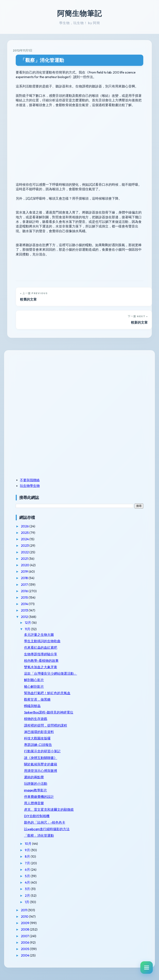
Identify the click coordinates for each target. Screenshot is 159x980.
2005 (25, 949)
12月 (28, 623)
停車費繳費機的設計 (39, 797)
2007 (25, 936)
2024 (25, 539)
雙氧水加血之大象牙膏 (41, 667)
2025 (25, 533)
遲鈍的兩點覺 (34, 777)
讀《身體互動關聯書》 (41, 758)
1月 (27, 902)
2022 (25, 552)
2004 (25, 955)
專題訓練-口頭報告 (38, 745)
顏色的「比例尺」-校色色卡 (45, 822)
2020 (25, 565)
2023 (25, 545)
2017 (25, 585)
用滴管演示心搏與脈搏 (41, 771)
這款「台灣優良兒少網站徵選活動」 (51, 673)
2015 (25, 597)
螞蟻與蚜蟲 (32, 706)
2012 (25, 617)
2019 (25, 571)
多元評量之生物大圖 (39, 635)
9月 (28, 850)
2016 (25, 591)
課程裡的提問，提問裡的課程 (46, 725)
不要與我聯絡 (30, 480)
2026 (25, 526)
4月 (28, 882)
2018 (25, 578)
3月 (28, 889)
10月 (28, 844)
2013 (25, 610)
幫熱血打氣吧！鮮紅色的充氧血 (47, 693)
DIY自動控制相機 (37, 816)
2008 (25, 929)
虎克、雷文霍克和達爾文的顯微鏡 (49, 809)
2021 (25, 559)
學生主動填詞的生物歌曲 (42, 641)
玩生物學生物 (30, 486)
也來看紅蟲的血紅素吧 (41, 647)
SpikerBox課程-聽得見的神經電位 (49, 712)
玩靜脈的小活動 (36, 784)
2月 (28, 895)
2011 (24, 910)
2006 (25, 942)
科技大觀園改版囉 (37, 738)
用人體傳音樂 (34, 803)
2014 (25, 604)
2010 (25, 916)
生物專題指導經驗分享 (41, 654)
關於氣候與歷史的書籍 (41, 764)
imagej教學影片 (36, 790)
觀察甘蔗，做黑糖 (37, 699)
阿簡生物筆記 (79, 13)
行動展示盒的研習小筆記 (42, 751)
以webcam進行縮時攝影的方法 (47, 829)
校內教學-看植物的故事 (41, 661)
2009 (25, 923)
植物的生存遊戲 (36, 719)
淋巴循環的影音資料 (39, 732)
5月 (28, 876)
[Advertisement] (42, 385)
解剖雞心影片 (34, 680)
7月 (28, 863)
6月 (28, 869)
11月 (28, 629)
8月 (28, 856)
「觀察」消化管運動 (42, 60)
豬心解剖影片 (34, 686)
